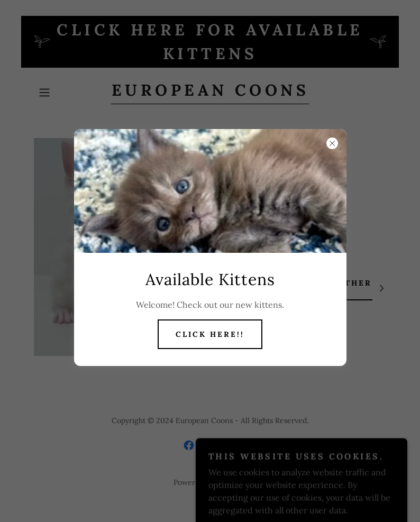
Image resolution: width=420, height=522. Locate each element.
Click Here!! (210, 334)
